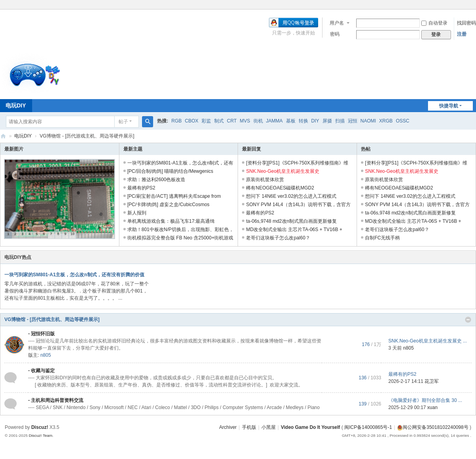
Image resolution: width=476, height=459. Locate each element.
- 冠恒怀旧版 (41, 334)
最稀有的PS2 (141, 188)
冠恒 (353, 121)
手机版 (249, 427)
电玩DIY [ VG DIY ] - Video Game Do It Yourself (3, 136)
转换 (303, 121)
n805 (46, 355)
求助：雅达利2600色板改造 (156, 180)
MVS (245, 121)
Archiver (228, 427)
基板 (291, 121)
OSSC (403, 121)
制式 (219, 121)
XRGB (386, 121)
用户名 (337, 23)
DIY (315, 121)
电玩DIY (23, 136)
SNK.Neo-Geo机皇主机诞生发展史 (283, 171)
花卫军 (432, 381)
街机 (258, 121)
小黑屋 (269, 427)
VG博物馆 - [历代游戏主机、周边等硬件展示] (52, 319)
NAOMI (368, 121)
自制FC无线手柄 (382, 238)
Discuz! (40, 427)
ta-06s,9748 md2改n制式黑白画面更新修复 (291, 221)
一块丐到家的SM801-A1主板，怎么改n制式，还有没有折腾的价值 (74, 275)
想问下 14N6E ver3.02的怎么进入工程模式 (291, 196)
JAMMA (274, 121)
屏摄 (327, 121)
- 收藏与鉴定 (41, 371)
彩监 (206, 121)
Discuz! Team (40, 435)
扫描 (340, 121)
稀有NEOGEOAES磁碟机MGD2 (280, 188)
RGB (177, 121)
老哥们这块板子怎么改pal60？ (278, 238)
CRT (232, 121)
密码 (335, 34)
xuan (432, 407)
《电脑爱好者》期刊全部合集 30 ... (425, 400)
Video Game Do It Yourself (310, 427)
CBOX (192, 121)
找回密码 (466, 23)
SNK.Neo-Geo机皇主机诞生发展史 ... (428, 341)
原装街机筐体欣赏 (265, 180)
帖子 (123, 122)
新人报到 (137, 213)
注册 (462, 34)
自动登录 (434, 23)
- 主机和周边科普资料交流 (56, 400)
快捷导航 (449, 106)
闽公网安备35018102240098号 (433, 427)
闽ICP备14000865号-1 (368, 427)
